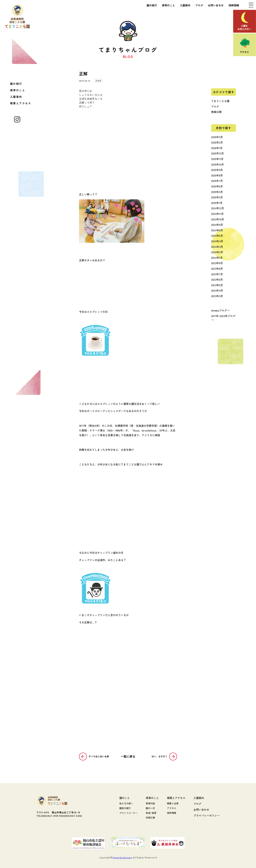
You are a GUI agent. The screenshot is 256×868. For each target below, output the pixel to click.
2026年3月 (217, 137)
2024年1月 (217, 258)
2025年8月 (217, 175)
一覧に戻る (128, 756)
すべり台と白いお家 (99, 756)
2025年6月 (217, 186)
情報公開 (216, 112)
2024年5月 (217, 236)
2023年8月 (217, 269)
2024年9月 (217, 225)
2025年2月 (217, 197)
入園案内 (16, 97)
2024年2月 (217, 252)
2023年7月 (217, 274)
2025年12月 (217, 153)
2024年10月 (218, 219)
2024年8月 (217, 230)
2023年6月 (217, 279)
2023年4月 (217, 290)
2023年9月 (217, 263)
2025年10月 (217, 164)
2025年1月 (217, 203)
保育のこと (18, 90)
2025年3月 (217, 192)
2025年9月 (217, 170)
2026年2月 (217, 142)
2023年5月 (217, 285)
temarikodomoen (122, 857)
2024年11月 (217, 214)
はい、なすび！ (160, 756)
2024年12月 (218, 208)
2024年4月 (217, 241)
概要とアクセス (21, 103)
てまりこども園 (220, 101)
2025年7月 (217, 181)
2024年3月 (217, 247)
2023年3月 (217, 296)
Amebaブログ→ (220, 310)
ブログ (215, 106)
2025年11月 (217, 159)
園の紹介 (16, 84)
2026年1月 (217, 148)
